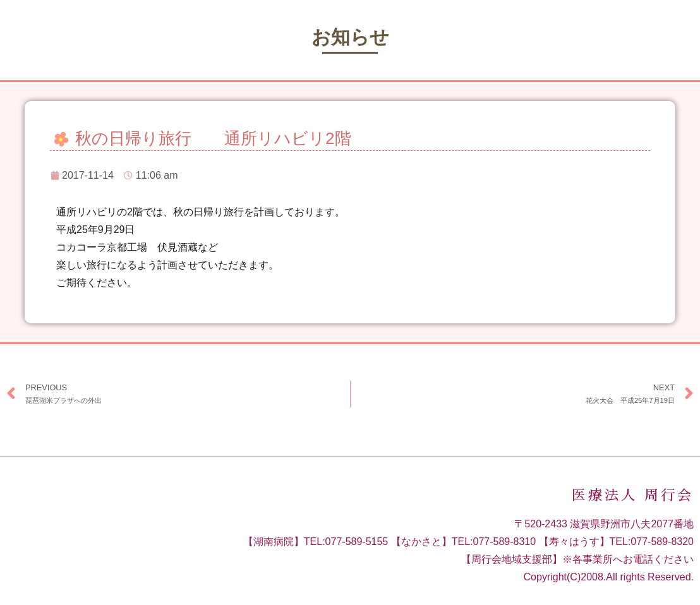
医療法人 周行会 (633, 496)
